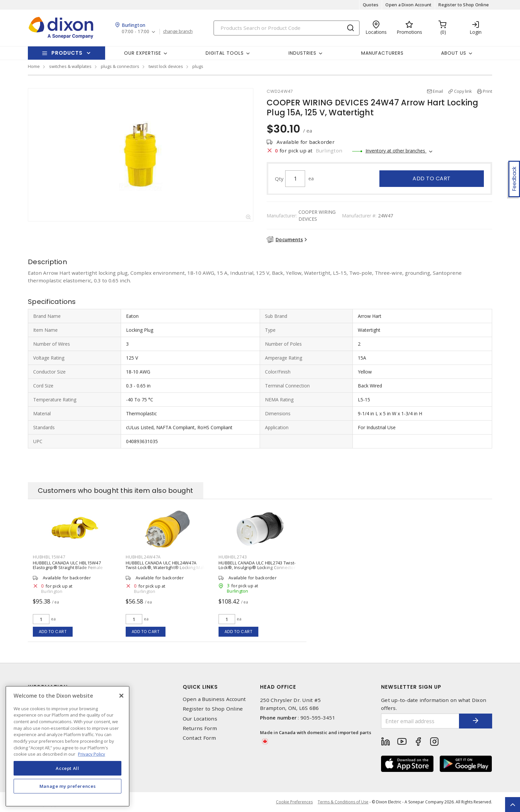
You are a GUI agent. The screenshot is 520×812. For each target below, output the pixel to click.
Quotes (371, 5)
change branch (178, 31)
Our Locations (200, 719)
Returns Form (200, 728)
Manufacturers (382, 53)
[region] (67, 746)
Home (34, 66)
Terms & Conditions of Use (343, 802)
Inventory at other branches (396, 151)
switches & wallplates (70, 66)
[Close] (121, 696)
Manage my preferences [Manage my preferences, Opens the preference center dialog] (68, 786)
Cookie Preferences (294, 802)
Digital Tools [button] (225, 53)
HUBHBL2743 (233, 557)
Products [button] (67, 53)
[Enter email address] (420, 721)
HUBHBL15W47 (49, 557)
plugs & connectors (120, 66)
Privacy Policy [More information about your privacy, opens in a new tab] (92, 754)
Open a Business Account (214, 699)
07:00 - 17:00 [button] (135, 32)
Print (487, 91)
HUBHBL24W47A (143, 557)
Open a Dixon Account (408, 5)
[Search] (287, 28)
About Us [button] (454, 53)
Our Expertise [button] (143, 53)
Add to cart (432, 178)
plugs (198, 66)
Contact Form (199, 738)
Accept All (67, 768)
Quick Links (200, 687)
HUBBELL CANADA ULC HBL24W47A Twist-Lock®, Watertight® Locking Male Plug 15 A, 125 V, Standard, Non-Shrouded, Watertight (166, 570)
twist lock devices (166, 66)
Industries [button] (302, 53)
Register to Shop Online (464, 5)
